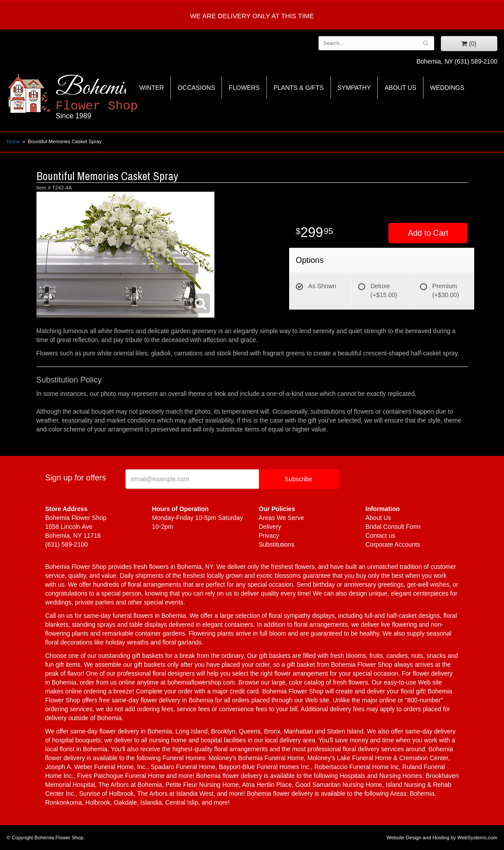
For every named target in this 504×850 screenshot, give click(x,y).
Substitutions (277, 544)
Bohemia (119, 97)
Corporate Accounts (393, 544)
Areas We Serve (282, 518)
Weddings (447, 88)
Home (13, 141)
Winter (151, 88)
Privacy (269, 536)
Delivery (270, 527)
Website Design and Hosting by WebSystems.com (442, 838)
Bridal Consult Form (393, 527)
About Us (400, 88)
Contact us (381, 536)
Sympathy (354, 88)
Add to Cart (428, 233)
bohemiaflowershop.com (201, 682)
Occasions (196, 88)
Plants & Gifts (299, 88)
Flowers (244, 88)
